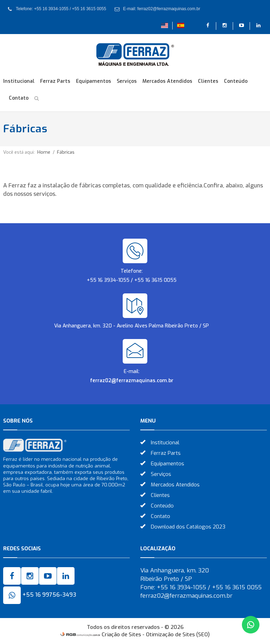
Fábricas (66, 152)
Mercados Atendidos (167, 81)
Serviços (127, 81)
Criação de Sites (121, 635)
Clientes (208, 81)
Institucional (19, 81)
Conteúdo (236, 81)
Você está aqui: (19, 152)
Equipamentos (94, 81)
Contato (19, 98)
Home (44, 152)
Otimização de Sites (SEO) (178, 635)
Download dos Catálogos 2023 (188, 527)
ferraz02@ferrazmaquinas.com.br (132, 381)
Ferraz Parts (55, 81)
